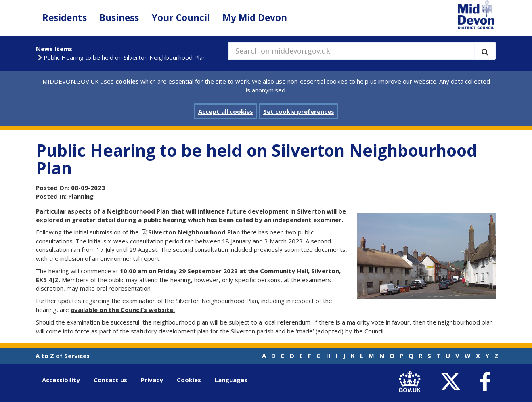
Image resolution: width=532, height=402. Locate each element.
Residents (65, 18)
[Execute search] (485, 51)
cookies (127, 81)
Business (119, 18)
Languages (231, 380)
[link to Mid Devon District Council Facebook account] (485, 382)
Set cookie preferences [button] (299, 111)
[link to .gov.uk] (412, 382)
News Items (54, 49)
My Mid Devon (255, 18)
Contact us (110, 380)
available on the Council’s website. (123, 310)
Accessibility (61, 380)
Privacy (152, 380)
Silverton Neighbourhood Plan (194, 232)
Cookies (189, 380)
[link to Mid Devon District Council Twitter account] (452, 382)
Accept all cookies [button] (226, 111)
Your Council (181, 18)
